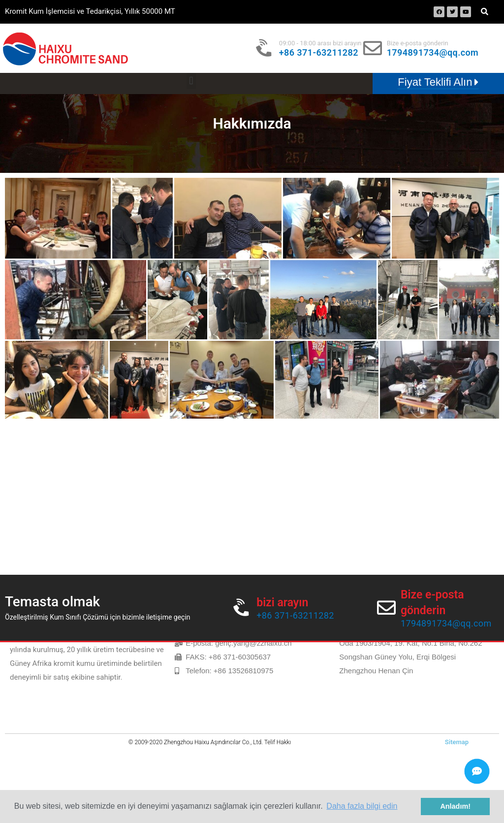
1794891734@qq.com (433, 52)
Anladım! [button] (455, 806)
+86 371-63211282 (319, 52)
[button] (191, 81)
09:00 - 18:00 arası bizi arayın (320, 43)
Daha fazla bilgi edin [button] (362, 806)
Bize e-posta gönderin (418, 43)
